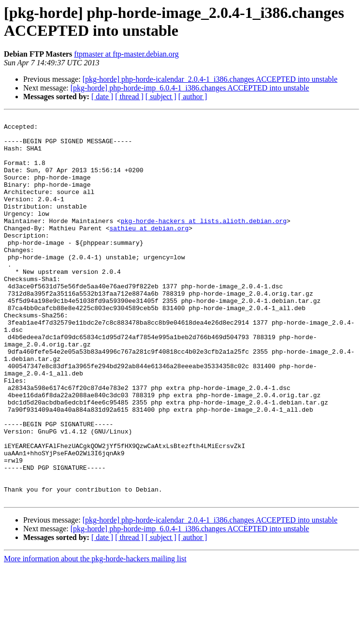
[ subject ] (161, 97)
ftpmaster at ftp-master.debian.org (126, 54)
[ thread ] (129, 97)
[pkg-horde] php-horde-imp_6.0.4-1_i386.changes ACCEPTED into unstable (190, 88)
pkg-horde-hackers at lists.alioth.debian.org (204, 242)
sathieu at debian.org (149, 251)
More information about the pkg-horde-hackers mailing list (95, 636)
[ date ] (102, 97)
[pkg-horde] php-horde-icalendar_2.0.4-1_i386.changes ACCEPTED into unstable (210, 79)
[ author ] (193, 97)
